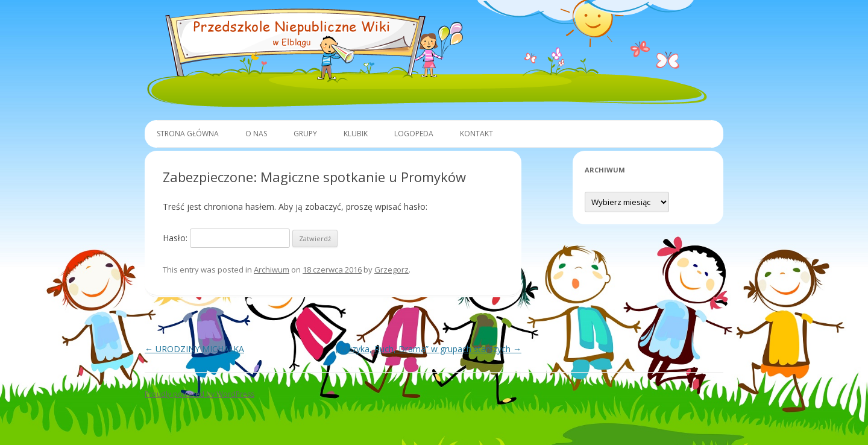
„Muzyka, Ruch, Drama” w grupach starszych (429, 349)
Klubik (356, 134)
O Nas (256, 134)
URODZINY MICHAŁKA (194, 349)
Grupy (305, 134)
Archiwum (272, 270)
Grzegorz (392, 270)
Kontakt (476, 134)
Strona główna (188, 134)
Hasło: (226, 238)
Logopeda (414, 134)
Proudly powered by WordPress (200, 394)
